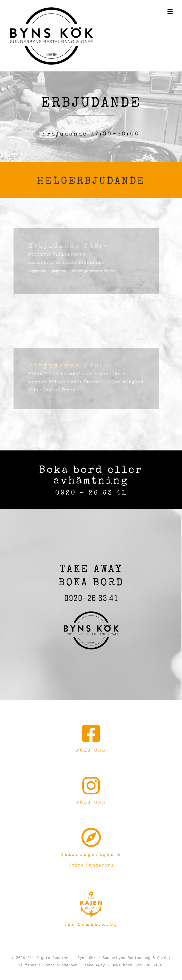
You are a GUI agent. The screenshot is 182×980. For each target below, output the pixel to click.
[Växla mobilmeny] (170, 12)
